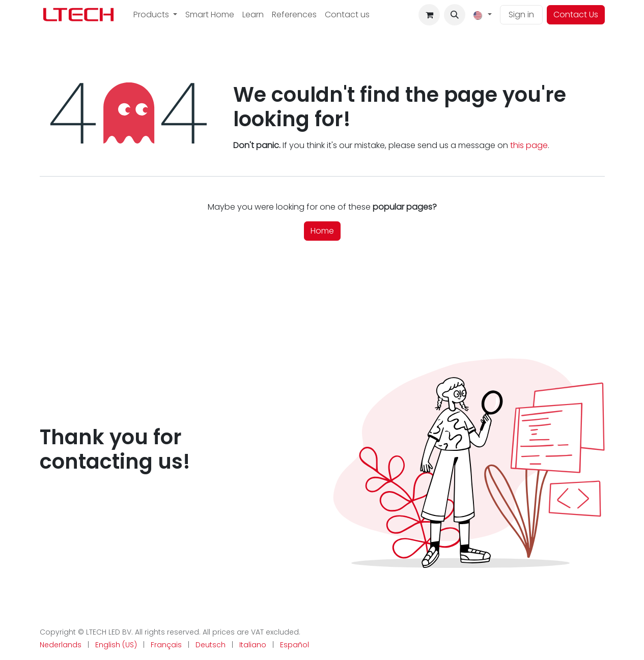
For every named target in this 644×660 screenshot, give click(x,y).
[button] (455, 15)
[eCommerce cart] (429, 15)
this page (529, 145)
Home (322, 231)
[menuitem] (155, 15)
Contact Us (576, 15)
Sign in (521, 15)
